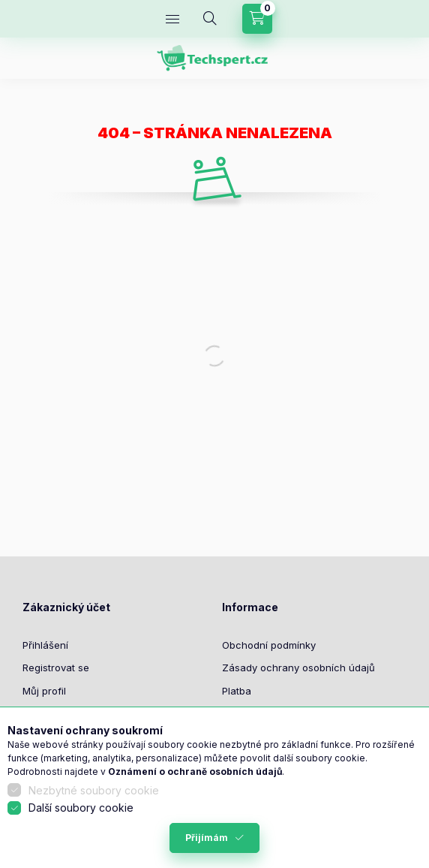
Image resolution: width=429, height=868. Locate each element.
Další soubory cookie (81, 808)
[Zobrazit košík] (257, 19)
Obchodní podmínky (269, 645)
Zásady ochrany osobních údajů (298, 668)
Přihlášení (45, 645)
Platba (237, 691)
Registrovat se (56, 668)
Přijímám (207, 838)
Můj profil (44, 691)
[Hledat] (210, 19)
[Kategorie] (172, 19)
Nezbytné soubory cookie (94, 790)
